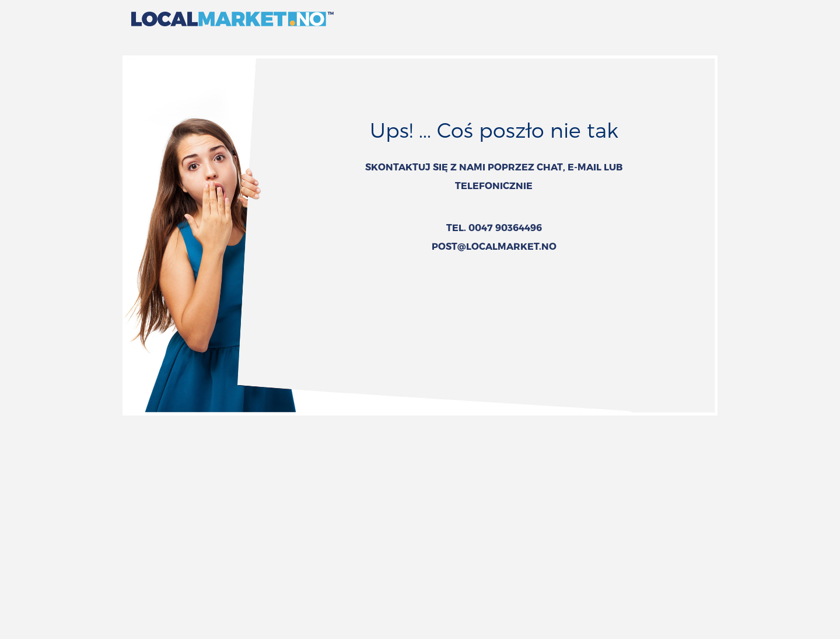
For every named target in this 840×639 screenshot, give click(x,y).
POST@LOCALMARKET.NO (494, 246)
